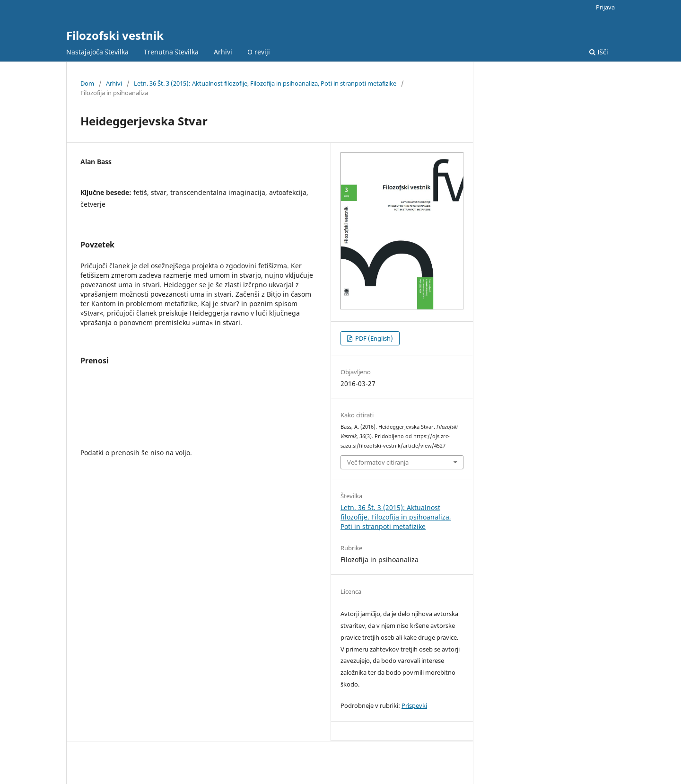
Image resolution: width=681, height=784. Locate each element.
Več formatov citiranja (378, 462)
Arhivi (223, 52)
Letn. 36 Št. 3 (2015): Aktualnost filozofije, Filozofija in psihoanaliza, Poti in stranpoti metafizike (265, 83)
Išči (599, 52)
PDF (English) (373, 338)
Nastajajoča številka (97, 52)
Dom (87, 83)
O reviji (259, 52)
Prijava (605, 7)
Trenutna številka (171, 52)
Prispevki (414, 705)
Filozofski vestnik (115, 35)
